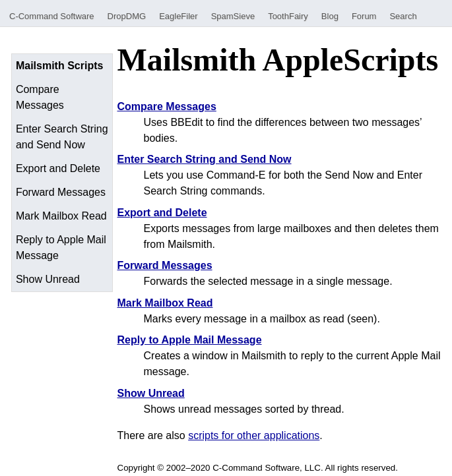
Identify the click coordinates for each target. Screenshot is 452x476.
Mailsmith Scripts (59, 66)
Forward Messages (61, 192)
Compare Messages (40, 97)
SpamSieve (233, 16)
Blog (330, 16)
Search (403, 16)
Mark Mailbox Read (61, 216)
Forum (364, 16)
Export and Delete (58, 168)
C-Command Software (52, 16)
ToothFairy (288, 16)
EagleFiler (178, 16)
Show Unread (48, 279)
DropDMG (127, 16)
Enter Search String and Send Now (62, 137)
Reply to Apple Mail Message (61, 248)
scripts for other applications (254, 435)
